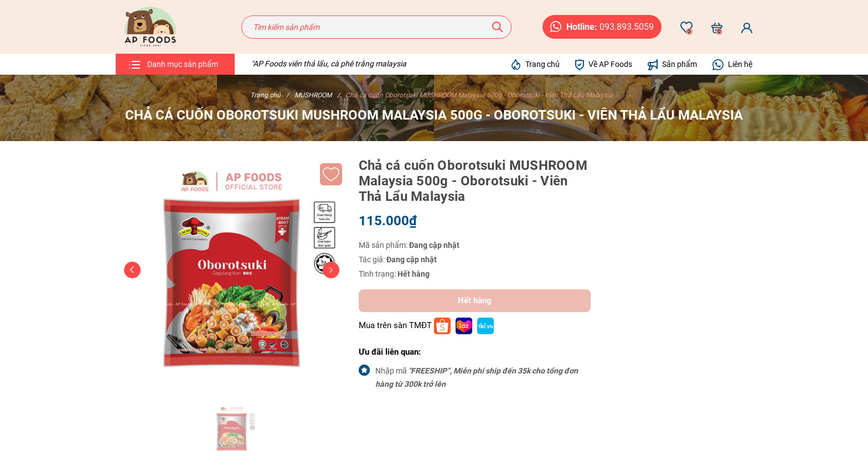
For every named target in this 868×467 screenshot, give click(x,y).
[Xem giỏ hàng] (717, 28)
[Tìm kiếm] (498, 27)
